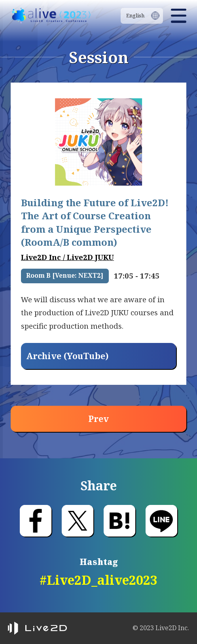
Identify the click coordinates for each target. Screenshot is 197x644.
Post (78, 521)
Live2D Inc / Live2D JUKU (67, 257)
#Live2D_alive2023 (98, 580)
